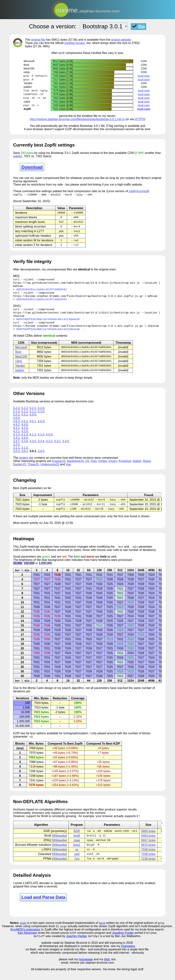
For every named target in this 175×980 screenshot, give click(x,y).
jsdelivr (18, 156)
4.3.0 (25, 433)
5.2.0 (41, 414)
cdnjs (19, 366)
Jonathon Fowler (123, 942)
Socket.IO (20, 470)
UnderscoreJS (50, 470)
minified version (75, 43)
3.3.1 (58, 447)
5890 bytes (148, 838)
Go (138, 27)
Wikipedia (59, 843)
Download (32, 167)
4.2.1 (16, 437)
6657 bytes (148, 848)
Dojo (94, 467)
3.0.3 (16, 457)
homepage (86, 968)
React (147, 467)
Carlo (40, 695)
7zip (77, 867)
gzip (102, 931)
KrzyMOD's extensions (25, 938)
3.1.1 (16, 453)
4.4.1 (16, 430)
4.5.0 (41, 427)
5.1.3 (16, 417)
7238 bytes (148, 867)
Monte (32, 695)
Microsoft (21, 352)
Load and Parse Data (43, 906)
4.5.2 (25, 427)
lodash (137, 467)
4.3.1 (16, 433)
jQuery (113, 467)
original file (38, 40)
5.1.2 (25, 417)
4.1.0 (41, 440)
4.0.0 (49, 440)
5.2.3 (16, 414)
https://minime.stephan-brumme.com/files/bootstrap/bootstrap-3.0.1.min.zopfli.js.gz (78, 299)
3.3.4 (41, 447)
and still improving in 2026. (116, 952)
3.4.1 (16, 443)
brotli (77, 843)
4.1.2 (25, 440)
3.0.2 (25, 457)
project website (121, 40)
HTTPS (139, 119)
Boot (18, 357)
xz (77, 857)
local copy (144, 76)
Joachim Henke (76, 945)
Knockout (125, 467)
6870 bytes (148, 853)
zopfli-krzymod (138, 191)
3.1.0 (25, 453)
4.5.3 (16, 427)
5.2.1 (33, 414)
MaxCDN (21, 361)
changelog (128, 955)
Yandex (20, 371)
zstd (77, 862)
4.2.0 (25, 437)
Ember (103, 467)
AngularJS (59, 467)
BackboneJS (75, 467)
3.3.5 (33, 447)
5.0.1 (25, 420)
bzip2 (77, 853)
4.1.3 (16, 440)
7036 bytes (148, 857)
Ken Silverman (27, 942)
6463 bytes (148, 843)
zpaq (77, 848)
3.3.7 (16, 447)
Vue (68, 470)
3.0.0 (41, 457)
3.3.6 (25, 447)
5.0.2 (16, 420)
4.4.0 (25, 430)
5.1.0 (41, 417)
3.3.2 (49, 447)
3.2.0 (16, 450)
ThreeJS (33, 470)
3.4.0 (25, 443)
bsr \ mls (22, 577)
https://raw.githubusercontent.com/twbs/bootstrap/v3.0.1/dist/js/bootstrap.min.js (76, 285)
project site (26, 463)
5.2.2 (25, 414)
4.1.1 (33, 440)
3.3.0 (66, 447)
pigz (23, 931)
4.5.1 (33, 427)
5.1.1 (33, 417)
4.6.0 (16, 423)
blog (107, 968)
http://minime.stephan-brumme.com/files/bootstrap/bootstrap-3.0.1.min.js (77, 119)
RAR (77, 838)
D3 (87, 467)
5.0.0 (33, 420)
